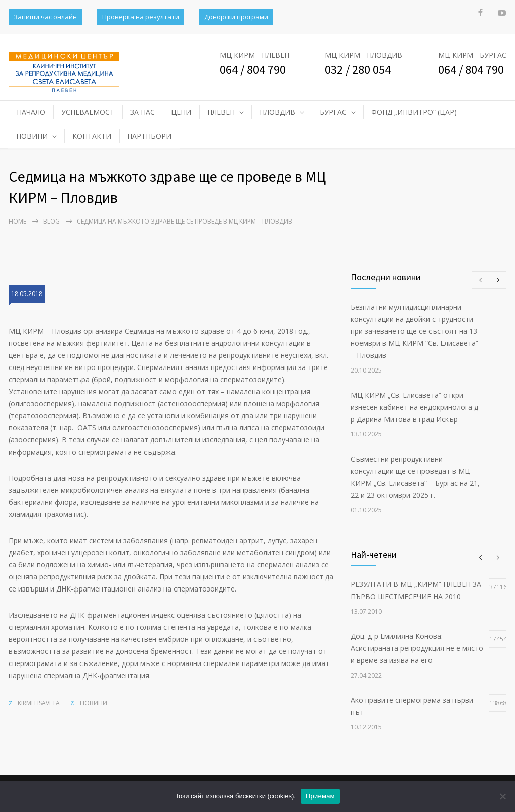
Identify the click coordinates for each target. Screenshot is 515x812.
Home (17, 221)
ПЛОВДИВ (277, 112)
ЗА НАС (143, 112)
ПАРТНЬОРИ (149, 136)
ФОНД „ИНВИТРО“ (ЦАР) (414, 112)
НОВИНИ (32, 136)
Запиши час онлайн (45, 17)
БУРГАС (333, 112)
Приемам (320, 796)
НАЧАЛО (31, 112)
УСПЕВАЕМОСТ (88, 112)
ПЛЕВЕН (221, 112)
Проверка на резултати (141, 17)
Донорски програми (236, 17)
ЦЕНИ (181, 112)
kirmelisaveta (39, 703)
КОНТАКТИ (92, 136)
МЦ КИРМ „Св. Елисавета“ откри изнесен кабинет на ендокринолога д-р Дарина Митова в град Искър (416, 407)
